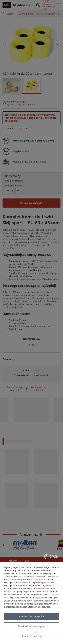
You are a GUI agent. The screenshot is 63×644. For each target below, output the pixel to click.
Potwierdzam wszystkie (32, 616)
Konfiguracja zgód (32, 636)
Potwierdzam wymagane (32, 626)
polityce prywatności (44, 582)
